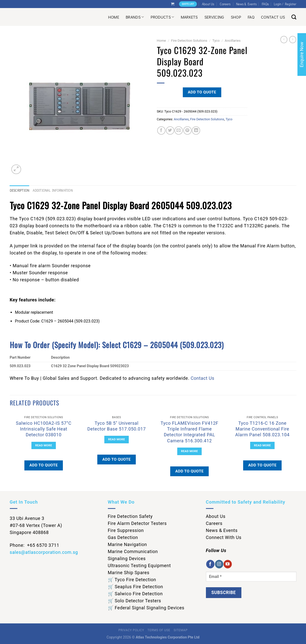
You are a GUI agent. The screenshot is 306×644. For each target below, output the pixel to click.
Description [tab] (20, 190)
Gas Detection (123, 537)
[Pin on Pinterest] (187, 130)
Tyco (216, 40)
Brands (135, 17)
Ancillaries (233, 40)
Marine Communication (133, 551)
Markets (189, 17)
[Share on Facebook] (161, 130)
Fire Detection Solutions (189, 40)
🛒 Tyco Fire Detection (132, 580)
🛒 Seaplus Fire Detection (136, 587)
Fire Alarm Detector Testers (137, 523)
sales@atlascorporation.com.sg (44, 552)
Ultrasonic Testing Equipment (139, 566)
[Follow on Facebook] (210, 564)
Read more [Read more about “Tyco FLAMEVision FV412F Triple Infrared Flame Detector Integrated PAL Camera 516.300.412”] (189, 451)
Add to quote (202, 92)
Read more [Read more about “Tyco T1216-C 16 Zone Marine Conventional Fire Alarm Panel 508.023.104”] (262, 445)
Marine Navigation (127, 544)
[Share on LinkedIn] (196, 130)
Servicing (214, 17)
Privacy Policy (131, 630)
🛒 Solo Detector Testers (135, 601)
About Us (208, 4)
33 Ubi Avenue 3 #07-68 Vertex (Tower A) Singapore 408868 (36, 525)
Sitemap (181, 630)
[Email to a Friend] (179, 130)
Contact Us (273, 17)
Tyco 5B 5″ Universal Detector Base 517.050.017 (117, 426)
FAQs (265, 4)
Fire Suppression (126, 530)
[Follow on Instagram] (219, 564)
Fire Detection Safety (130, 516)
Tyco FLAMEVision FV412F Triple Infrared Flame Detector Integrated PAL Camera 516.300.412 (190, 432)
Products (162, 17)
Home (114, 17)
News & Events (246, 4)
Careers (225, 4)
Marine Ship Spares (129, 573)
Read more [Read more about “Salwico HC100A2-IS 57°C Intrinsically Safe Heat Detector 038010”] (44, 445)
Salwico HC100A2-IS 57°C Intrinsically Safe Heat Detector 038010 (44, 429)
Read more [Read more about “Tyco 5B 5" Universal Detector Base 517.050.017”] (117, 439)
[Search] (294, 17)
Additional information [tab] (53, 190)
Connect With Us (224, 537)
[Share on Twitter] (170, 130)
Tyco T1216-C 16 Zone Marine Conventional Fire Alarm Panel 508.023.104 (263, 429)
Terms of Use (159, 630)
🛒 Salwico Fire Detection (135, 594)
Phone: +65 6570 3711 (35, 545)
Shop (236, 17)
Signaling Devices (127, 558)
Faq (251, 17)
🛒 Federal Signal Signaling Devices (146, 608)
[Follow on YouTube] (228, 564)
